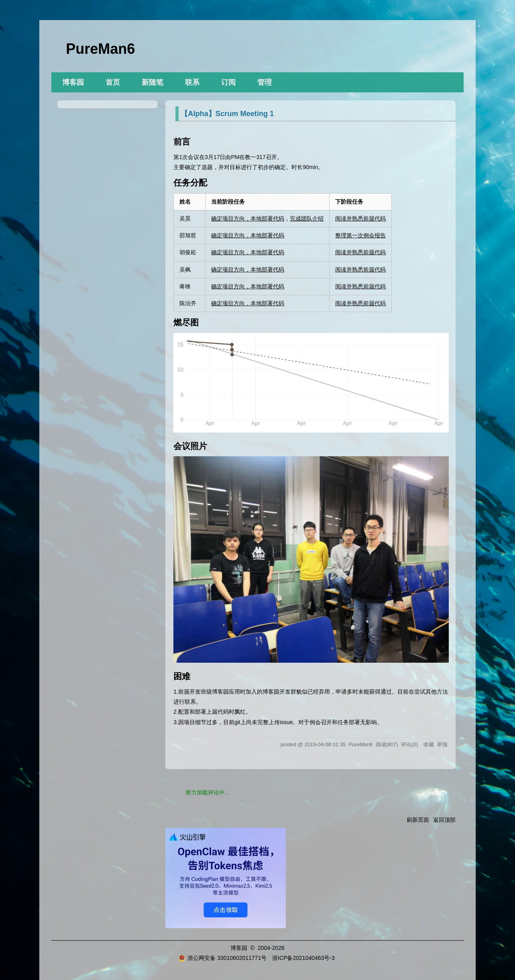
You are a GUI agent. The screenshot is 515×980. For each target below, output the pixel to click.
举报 (442, 744)
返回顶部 (444, 820)
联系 (192, 82)
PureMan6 (100, 49)
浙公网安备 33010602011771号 (222, 958)
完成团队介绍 (307, 218)
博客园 (73, 82)
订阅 (228, 82)
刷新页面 (418, 820)
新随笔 (153, 82)
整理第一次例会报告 (360, 235)
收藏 (429, 744)
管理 (265, 82)
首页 (113, 82)
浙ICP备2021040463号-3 (303, 958)
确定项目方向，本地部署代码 (248, 218)
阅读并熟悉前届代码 (360, 218)
